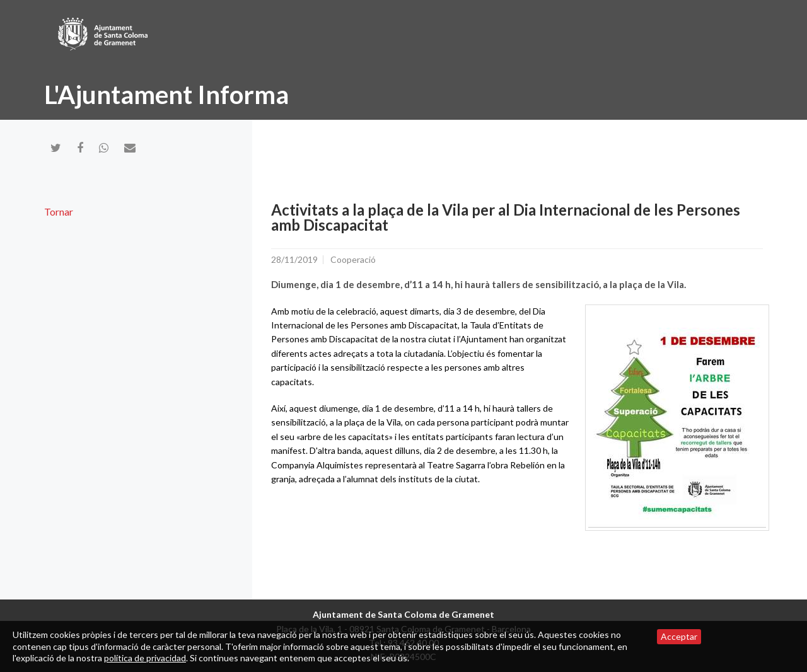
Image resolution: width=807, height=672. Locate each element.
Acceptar (679, 636)
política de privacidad (145, 658)
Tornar (59, 211)
